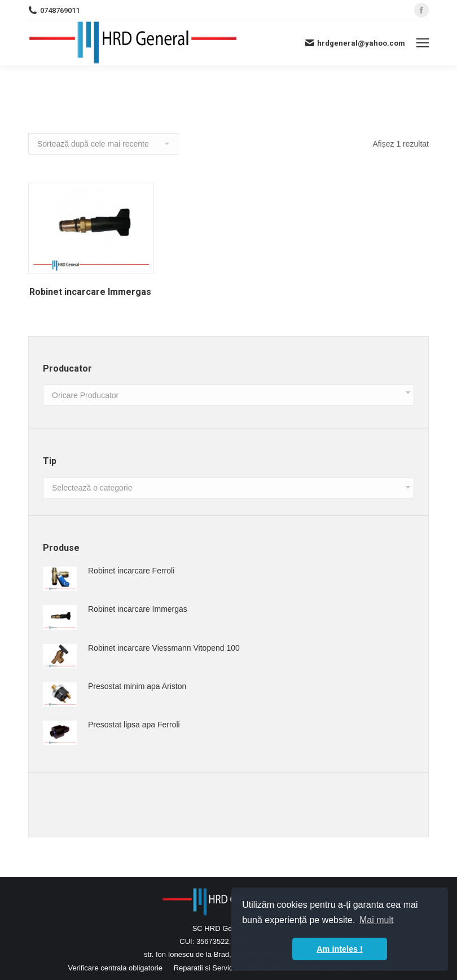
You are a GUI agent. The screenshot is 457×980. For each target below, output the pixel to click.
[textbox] (85, 396)
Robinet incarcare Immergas (90, 292)
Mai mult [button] (376, 920)
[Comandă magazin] (103, 144)
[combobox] (228, 395)
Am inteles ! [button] (340, 949)
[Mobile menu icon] (423, 43)
